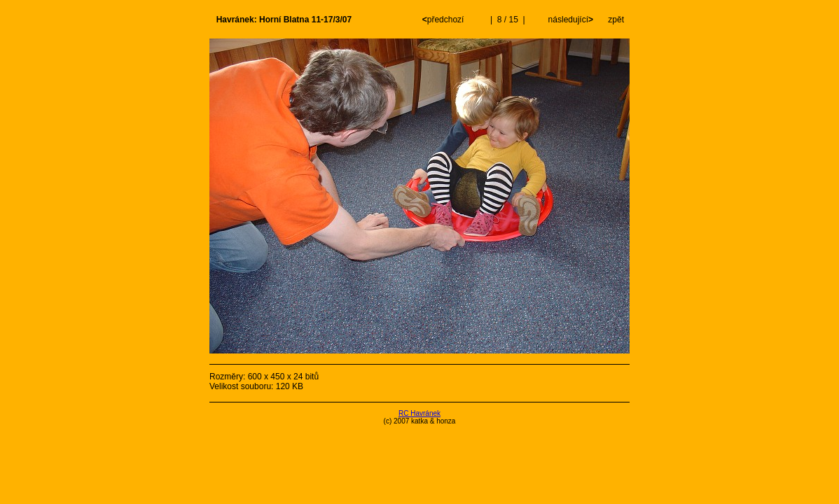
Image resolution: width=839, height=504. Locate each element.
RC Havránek (419, 413)
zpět (616, 20)
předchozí (444, 20)
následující (569, 20)
